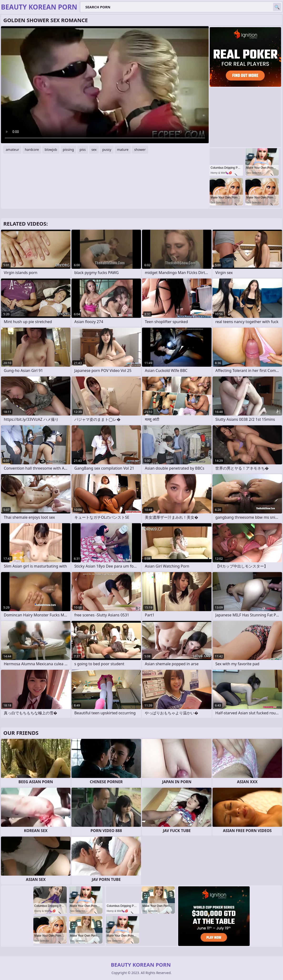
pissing (68, 150)
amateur (12, 150)
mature (123, 150)
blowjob (51, 150)
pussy (107, 150)
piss (83, 150)
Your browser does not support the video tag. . (105, 85)
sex (94, 150)
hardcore (32, 150)
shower (140, 150)
